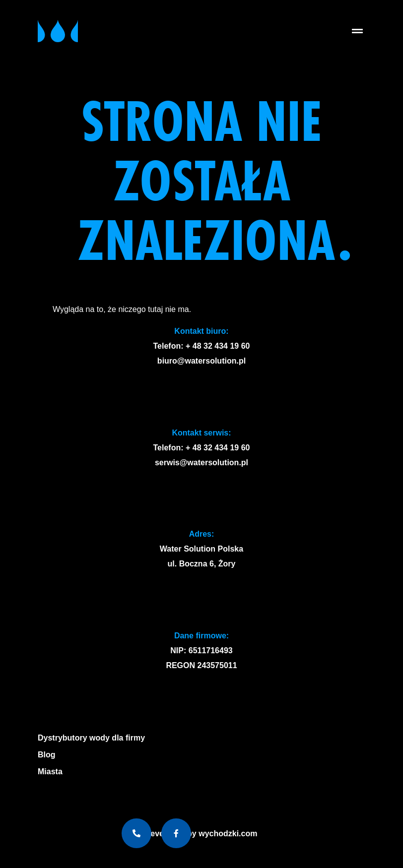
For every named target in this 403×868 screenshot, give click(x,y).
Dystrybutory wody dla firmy (91, 738)
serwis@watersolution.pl (201, 463)
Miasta (53, 772)
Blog (47, 755)
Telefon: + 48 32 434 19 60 (202, 346)
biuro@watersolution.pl (201, 361)
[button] (357, 31)
